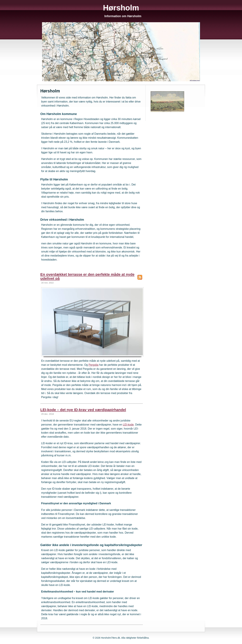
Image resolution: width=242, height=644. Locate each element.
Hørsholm (121, 8)
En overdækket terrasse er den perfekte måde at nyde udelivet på (87, 276)
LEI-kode (128, 425)
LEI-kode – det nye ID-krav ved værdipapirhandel (83, 410)
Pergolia (94, 365)
